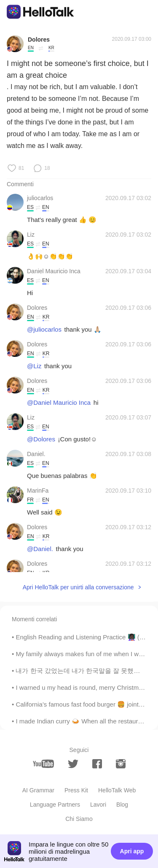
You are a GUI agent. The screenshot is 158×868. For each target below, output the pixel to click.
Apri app (132, 851)
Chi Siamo (79, 819)
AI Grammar (38, 790)
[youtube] (43, 764)
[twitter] (73, 764)
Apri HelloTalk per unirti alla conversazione (78, 587)
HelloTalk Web (117, 790)
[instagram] (121, 764)
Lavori (98, 805)
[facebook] (97, 764)
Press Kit (76, 790)
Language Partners (55, 805)
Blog (122, 805)
